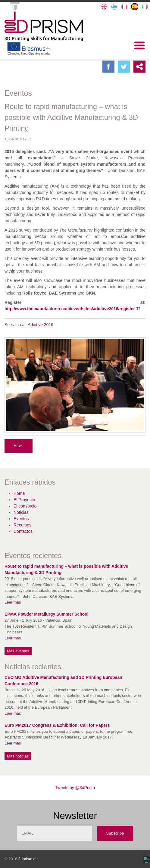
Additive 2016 (41, 325)
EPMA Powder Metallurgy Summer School (47, 614)
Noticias (21, 512)
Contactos (23, 531)
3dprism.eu (28, 859)
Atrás (19, 446)
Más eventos (18, 651)
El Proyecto (24, 500)
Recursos (22, 525)
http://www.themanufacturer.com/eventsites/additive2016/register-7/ (72, 309)
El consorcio (25, 506)
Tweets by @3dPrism (75, 788)
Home (19, 493)
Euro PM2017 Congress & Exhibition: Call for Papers (57, 725)
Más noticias (18, 756)
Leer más (13, 602)
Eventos (21, 519)
